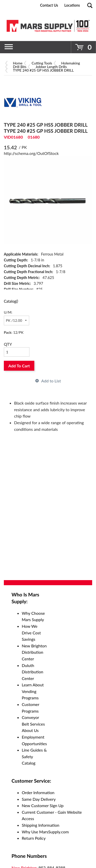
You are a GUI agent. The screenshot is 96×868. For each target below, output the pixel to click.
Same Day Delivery (39, 799)
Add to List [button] (51, 381)
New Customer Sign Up (43, 805)
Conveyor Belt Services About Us (33, 724)
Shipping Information (41, 825)
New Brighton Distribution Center (34, 652)
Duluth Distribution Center (33, 672)
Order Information (38, 792)
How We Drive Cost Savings (31, 633)
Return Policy (34, 838)
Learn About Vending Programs (33, 691)
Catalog (11, 301)
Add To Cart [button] (19, 366)
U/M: (8, 312)
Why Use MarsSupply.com (45, 832)
